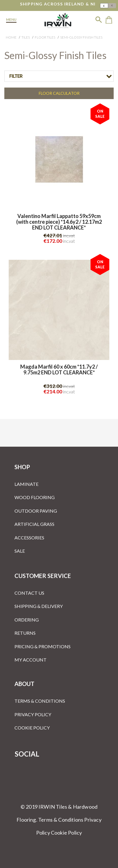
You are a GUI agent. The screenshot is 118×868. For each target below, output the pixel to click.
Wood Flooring (35, 497)
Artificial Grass (34, 524)
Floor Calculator (59, 93)
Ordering (27, 620)
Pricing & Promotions (43, 646)
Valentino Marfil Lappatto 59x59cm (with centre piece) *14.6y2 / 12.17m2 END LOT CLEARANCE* (59, 222)
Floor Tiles (45, 37)
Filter (16, 76)
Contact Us (29, 593)
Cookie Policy (32, 728)
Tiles (26, 37)
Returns (25, 633)
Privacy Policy (33, 714)
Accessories (29, 538)
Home (11, 37)
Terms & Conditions (40, 701)
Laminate (26, 484)
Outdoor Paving (36, 511)
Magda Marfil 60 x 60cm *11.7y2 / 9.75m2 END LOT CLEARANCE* (59, 370)
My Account (31, 660)
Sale (20, 551)
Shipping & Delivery (39, 606)
